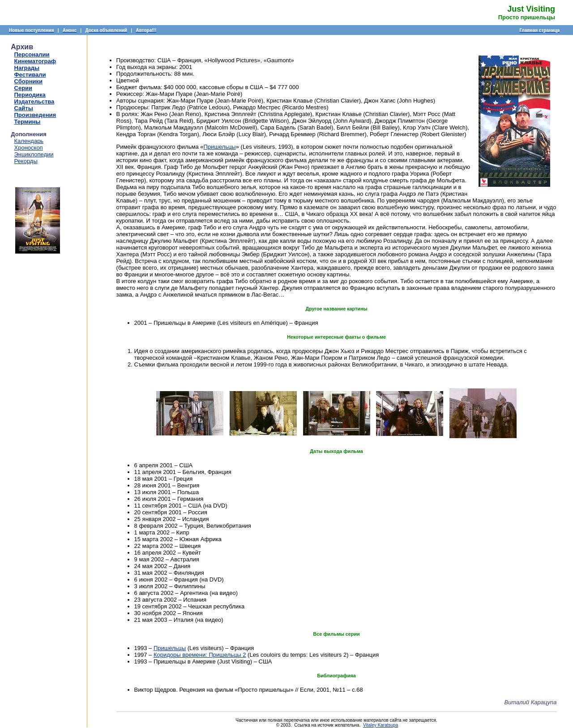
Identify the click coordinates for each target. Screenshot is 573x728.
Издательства (34, 101)
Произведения (35, 115)
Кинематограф (35, 61)
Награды (27, 68)
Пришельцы (220, 147)
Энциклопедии (34, 154)
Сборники (28, 81)
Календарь (29, 141)
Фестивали (30, 75)
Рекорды (26, 161)
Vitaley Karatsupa (381, 725)
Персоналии (32, 54)
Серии (24, 88)
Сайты (24, 108)
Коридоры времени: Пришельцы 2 (200, 655)
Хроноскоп (29, 148)
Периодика (30, 95)
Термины (28, 122)
